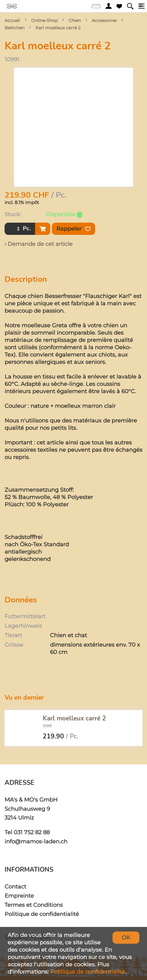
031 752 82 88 (32, 832)
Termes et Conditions (34, 905)
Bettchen (14, 28)
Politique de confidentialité (42, 914)
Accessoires (104, 20)
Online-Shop (44, 20)
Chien (75, 20)
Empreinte (19, 896)
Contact (15, 887)
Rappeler (73, 229)
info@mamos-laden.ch (36, 841)
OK (126, 937)
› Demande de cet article (39, 244)
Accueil (12, 20)
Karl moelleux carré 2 (58, 28)
